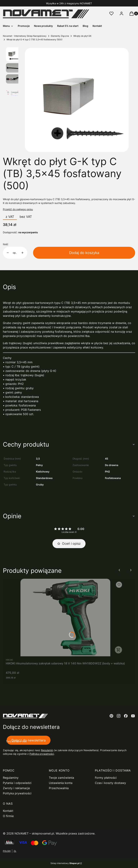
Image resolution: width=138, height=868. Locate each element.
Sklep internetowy (65, 863)
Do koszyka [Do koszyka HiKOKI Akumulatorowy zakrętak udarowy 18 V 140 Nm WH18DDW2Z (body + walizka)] (118, 650)
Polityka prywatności (17, 793)
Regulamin (47, 750)
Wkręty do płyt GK (82, 36)
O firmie (8, 816)
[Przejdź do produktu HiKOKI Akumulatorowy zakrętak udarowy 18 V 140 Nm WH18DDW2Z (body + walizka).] (65, 618)
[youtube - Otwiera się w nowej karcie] (133, 716)
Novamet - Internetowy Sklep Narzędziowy (25, 36)
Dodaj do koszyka (84, 253)
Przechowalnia (59, 788)
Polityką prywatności (42, 754)
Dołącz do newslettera (29, 740)
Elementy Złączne (60, 36)
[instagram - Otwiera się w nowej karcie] (119, 716)
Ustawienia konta (61, 783)
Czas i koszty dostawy (110, 783)
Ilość (6, 244)
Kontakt (8, 811)
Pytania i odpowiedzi (17, 783)
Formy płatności (106, 778)
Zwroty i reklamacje (16, 788)
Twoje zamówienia (61, 778)
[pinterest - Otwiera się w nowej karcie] (111, 716)
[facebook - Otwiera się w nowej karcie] (126, 716)
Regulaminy (11, 778)
